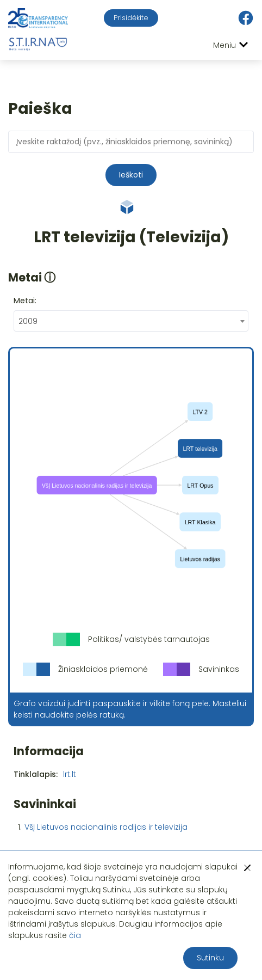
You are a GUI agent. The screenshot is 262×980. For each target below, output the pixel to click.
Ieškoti (131, 175)
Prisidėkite (131, 18)
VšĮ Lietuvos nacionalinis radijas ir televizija (106, 827)
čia (75, 935)
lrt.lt (70, 774)
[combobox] (131, 321)
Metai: (25, 301)
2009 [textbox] (28, 321)
